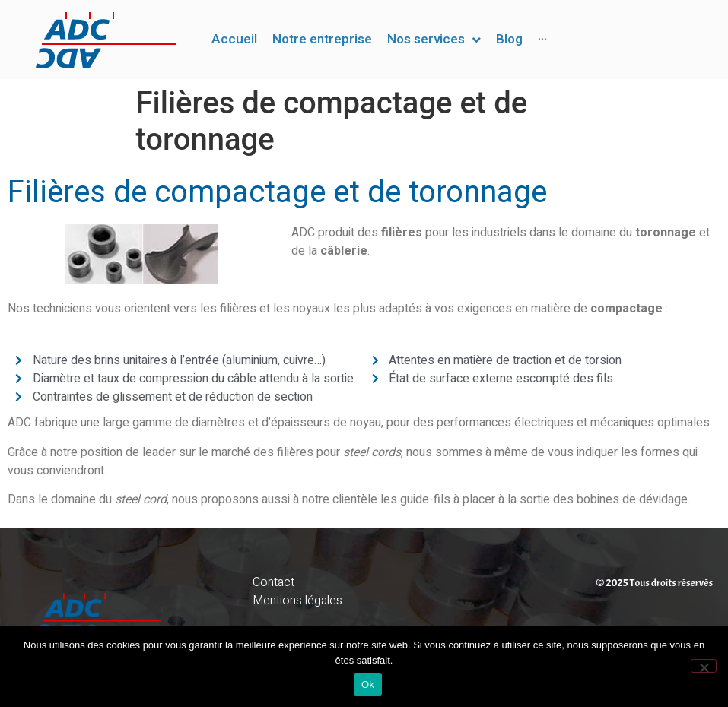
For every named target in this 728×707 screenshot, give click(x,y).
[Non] (704, 666)
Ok (368, 685)
